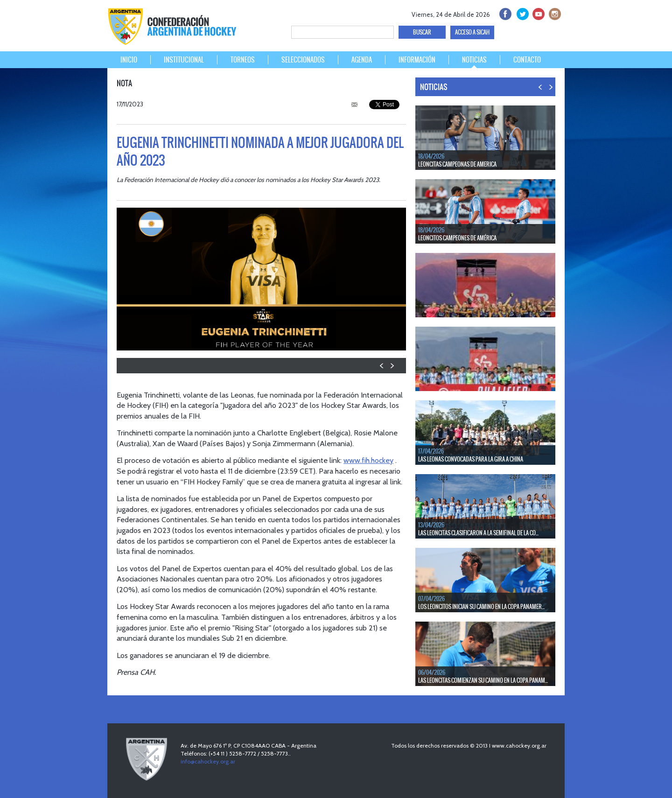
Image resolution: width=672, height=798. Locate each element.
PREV (382, 366)
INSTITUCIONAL (184, 60)
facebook (505, 13)
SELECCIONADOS (303, 60)
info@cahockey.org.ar (208, 761)
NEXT (392, 366)
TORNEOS (243, 60)
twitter (521, 13)
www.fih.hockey (368, 460)
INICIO (129, 60)
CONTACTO (527, 60)
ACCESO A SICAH (472, 32)
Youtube (537, 13)
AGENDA (362, 60)
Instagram (554, 13)
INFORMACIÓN (417, 60)
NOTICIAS (474, 60)
